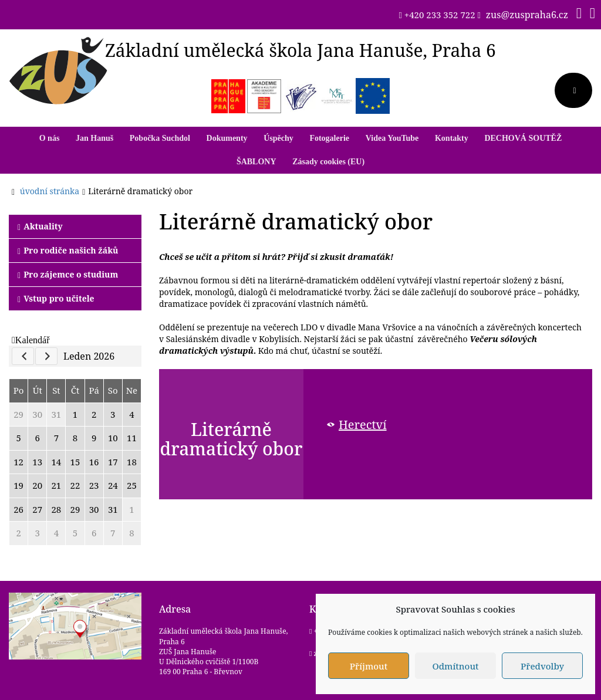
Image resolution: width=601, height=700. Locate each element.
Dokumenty (227, 138)
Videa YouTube (392, 138)
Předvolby (542, 666)
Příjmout (369, 666)
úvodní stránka (50, 191)
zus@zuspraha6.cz (527, 15)
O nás (50, 138)
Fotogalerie (329, 138)
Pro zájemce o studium (68, 274)
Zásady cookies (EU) (328, 162)
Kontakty (452, 138)
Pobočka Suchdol (160, 138)
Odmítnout (455, 666)
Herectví (363, 425)
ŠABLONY (256, 162)
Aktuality (40, 226)
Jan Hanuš (94, 138)
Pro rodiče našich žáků (68, 250)
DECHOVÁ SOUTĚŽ (523, 138)
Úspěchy (278, 138)
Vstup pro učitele (56, 298)
